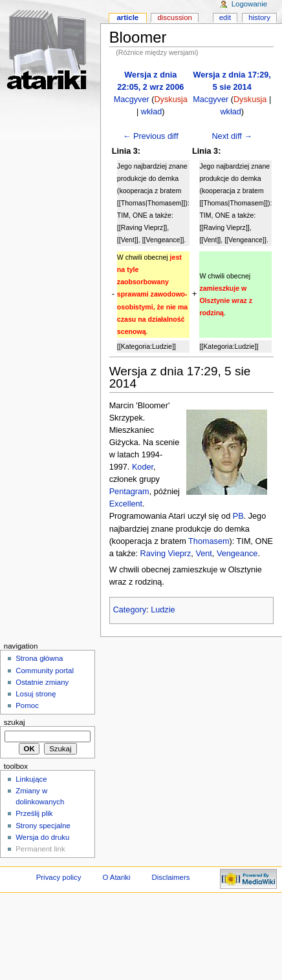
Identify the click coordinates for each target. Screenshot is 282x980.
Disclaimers (170, 877)
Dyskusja (170, 99)
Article (127, 17)
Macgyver (132, 99)
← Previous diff (151, 136)
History (259, 17)
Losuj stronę (36, 694)
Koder (143, 467)
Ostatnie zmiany (42, 682)
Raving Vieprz (166, 554)
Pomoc (27, 705)
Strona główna (39, 658)
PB (238, 516)
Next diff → (232, 136)
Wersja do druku (42, 837)
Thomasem (209, 541)
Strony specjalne (43, 826)
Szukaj (15, 722)
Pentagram (129, 492)
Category (130, 610)
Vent (203, 554)
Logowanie (249, 4)
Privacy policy (59, 877)
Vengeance (237, 554)
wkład (151, 112)
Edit (225, 17)
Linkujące (31, 779)
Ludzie (163, 610)
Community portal (45, 671)
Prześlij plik (34, 813)
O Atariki (116, 877)
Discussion (174, 17)
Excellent (126, 504)
